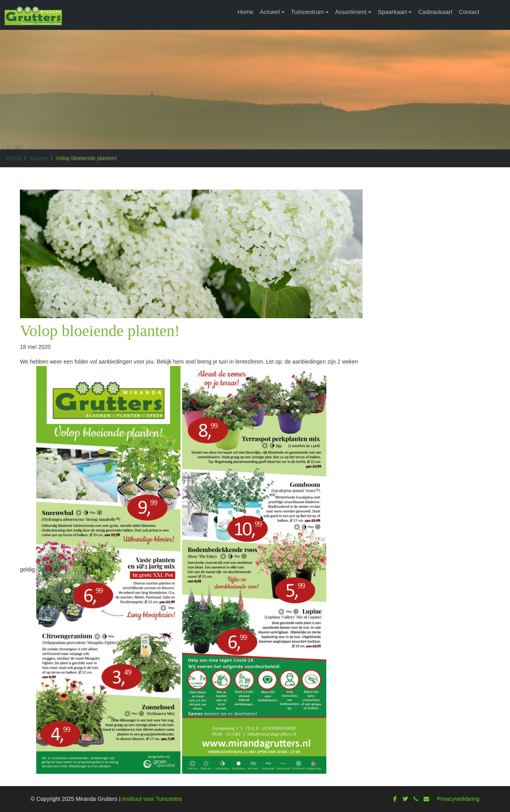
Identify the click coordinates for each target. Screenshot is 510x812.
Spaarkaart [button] (392, 12)
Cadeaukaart (435, 12)
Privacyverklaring (458, 799)
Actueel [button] (270, 12)
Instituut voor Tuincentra (152, 799)
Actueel (38, 158)
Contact (469, 12)
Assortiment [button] (351, 12)
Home (245, 12)
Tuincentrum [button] (307, 12)
